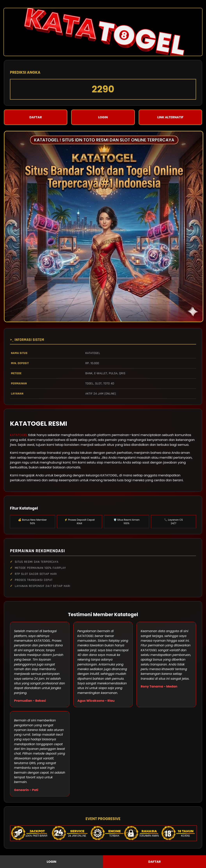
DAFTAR (36, 117)
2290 (103, 89)
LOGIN (103, 117)
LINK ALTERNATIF (170, 117)
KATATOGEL (19, 435)
